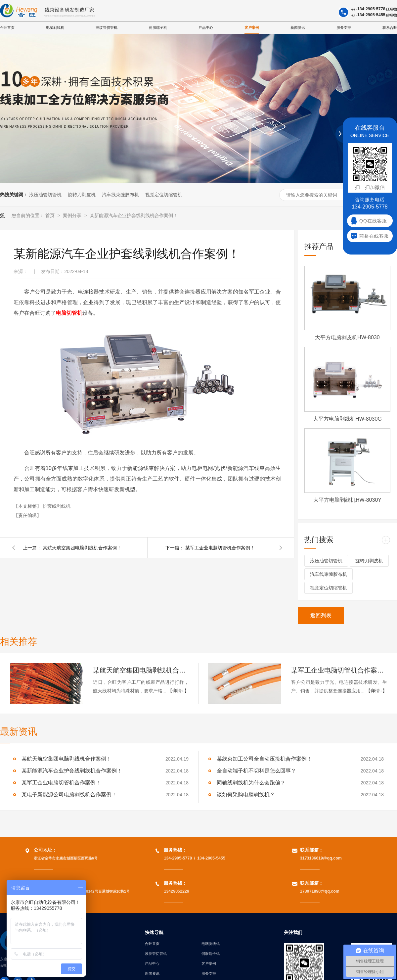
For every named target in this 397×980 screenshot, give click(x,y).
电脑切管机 (69, 313)
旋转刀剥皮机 (82, 195)
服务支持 (344, 27)
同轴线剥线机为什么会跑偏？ (251, 783)
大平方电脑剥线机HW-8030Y (347, 500)
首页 (51, 215)
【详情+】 (178, 691)
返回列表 (321, 615)
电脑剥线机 (55, 27)
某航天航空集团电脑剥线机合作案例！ (82, 548)
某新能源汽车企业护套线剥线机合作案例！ (134, 215)
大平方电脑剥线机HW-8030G (347, 419)
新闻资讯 (298, 27)
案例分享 (73, 215)
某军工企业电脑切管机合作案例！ (220, 548)
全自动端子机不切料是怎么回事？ (256, 771)
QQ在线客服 (373, 221)
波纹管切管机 (107, 27)
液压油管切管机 (45, 195)
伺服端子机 (158, 27)
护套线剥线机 (57, 506)
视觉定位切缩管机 (164, 195)
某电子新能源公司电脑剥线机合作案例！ (69, 794)
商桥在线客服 (374, 236)
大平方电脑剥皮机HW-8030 (347, 337)
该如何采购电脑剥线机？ (246, 794)
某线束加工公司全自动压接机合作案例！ (264, 759)
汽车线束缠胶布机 (120, 195)
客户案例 (252, 27)
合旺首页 (7, 27)
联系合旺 (390, 27)
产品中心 (206, 27)
